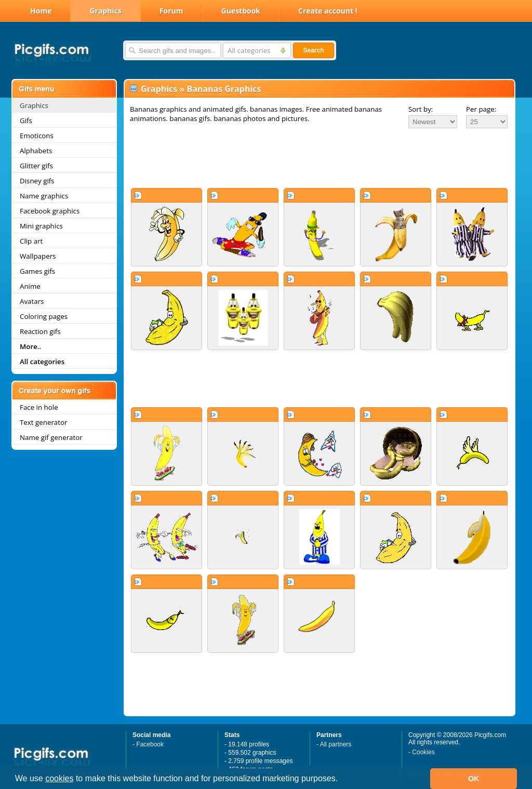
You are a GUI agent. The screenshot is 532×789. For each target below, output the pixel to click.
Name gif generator (51, 437)
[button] (342, 780)
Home (41, 11)
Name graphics (44, 196)
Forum (171, 11)
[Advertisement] (320, 158)
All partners (336, 744)
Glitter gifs (36, 166)
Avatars (32, 301)
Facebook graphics (50, 211)
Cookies (423, 752)
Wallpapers (38, 256)
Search (313, 50)
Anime (30, 286)
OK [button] (474, 779)
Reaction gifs (40, 331)
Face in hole (39, 407)
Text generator (43, 422)
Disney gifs (37, 181)
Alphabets (36, 151)
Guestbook (241, 11)
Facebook (150, 744)
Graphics (105, 11)
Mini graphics (41, 226)
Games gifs (37, 271)
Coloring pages (44, 316)
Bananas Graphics (224, 89)
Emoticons (37, 136)
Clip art (31, 241)
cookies (59, 778)
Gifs (26, 121)
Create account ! (328, 11)
